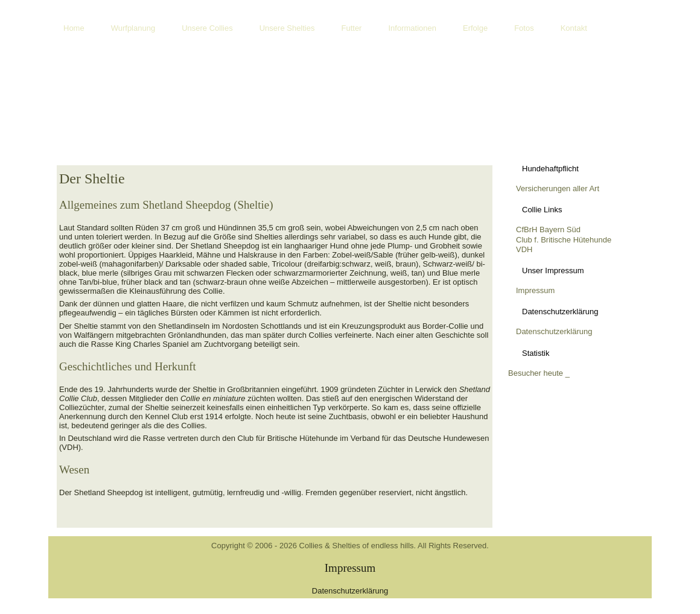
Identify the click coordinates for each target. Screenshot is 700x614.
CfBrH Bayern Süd (548, 229)
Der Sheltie (92, 179)
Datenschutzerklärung (554, 331)
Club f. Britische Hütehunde (564, 240)
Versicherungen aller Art (558, 188)
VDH (524, 249)
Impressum (535, 290)
